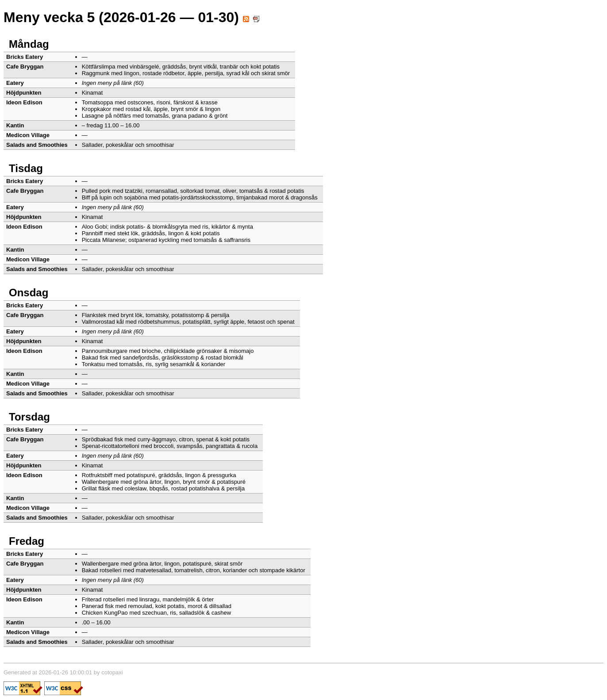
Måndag (29, 44)
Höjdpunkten (24, 93)
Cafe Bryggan (25, 67)
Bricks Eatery (25, 57)
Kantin (15, 125)
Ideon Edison (24, 102)
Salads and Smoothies (37, 145)
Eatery (15, 83)
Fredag (27, 541)
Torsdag (29, 417)
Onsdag (29, 293)
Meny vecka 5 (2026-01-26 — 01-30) (131, 17)
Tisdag (26, 168)
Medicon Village (28, 135)
